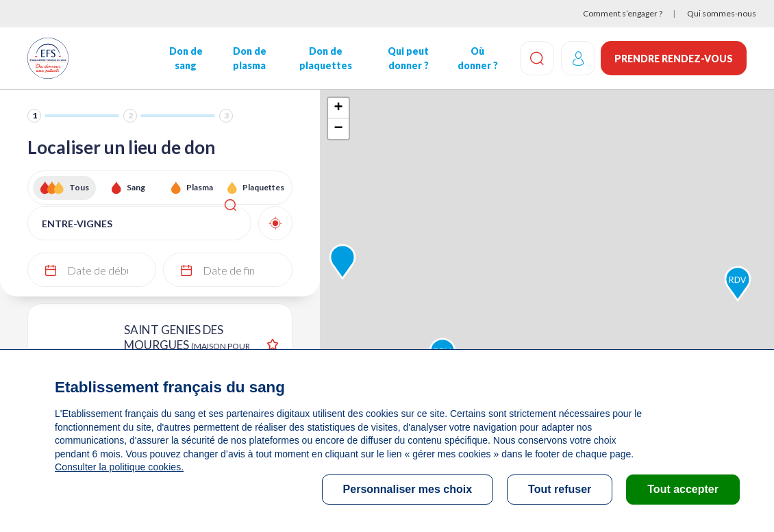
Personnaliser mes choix (408, 489)
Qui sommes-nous (722, 13)
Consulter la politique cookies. (118, 467)
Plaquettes (263, 187)
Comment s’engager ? (623, 13)
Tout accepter (683, 489)
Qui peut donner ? (407, 58)
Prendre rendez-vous (674, 59)
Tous (79, 187)
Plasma (200, 187)
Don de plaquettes (325, 58)
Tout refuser (560, 489)
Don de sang (185, 58)
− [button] (339, 129)
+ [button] (339, 108)
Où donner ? (476, 58)
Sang (136, 187)
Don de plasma (249, 58)
